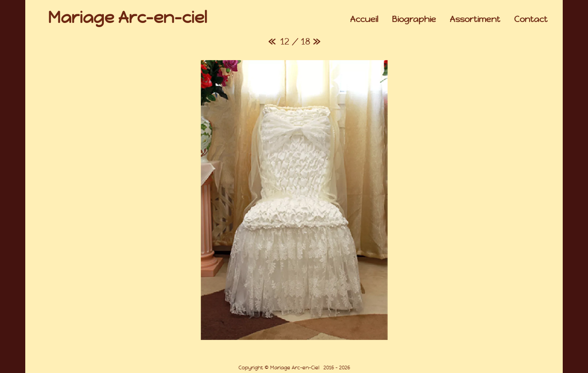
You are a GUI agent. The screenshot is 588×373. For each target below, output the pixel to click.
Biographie (414, 19)
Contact (531, 19)
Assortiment (475, 19)
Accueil (364, 19)
